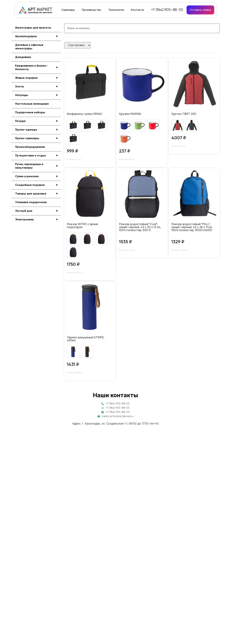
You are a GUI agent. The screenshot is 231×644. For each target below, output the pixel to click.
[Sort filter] (77, 45)
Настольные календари (32, 104)
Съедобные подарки (38, 185)
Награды (38, 95)
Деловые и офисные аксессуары (29, 47)
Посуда (38, 121)
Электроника (38, 220)
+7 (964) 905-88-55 (167, 10)
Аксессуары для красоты (33, 28)
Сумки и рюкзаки (38, 177)
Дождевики (23, 57)
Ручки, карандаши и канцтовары (38, 166)
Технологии (116, 10)
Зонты (38, 87)
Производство (92, 10)
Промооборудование (30, 147)
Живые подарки (38, 78)
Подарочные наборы (30, 113)
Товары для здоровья (38, 194)
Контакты (137, 10)
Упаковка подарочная (31, 202)
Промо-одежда (38, 130)
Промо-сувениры (38, 138)
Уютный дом (38, 211)
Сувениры (68, 10)
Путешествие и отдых (38, 156)
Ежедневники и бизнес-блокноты (38, 68)
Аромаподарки (38, 36)
